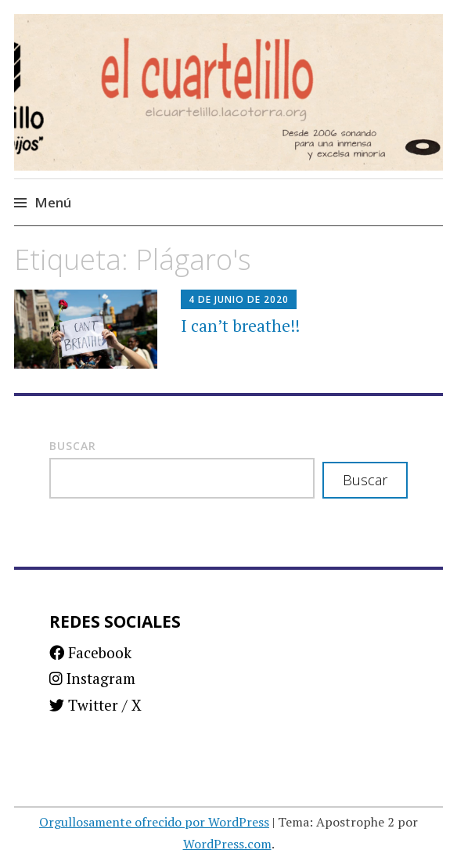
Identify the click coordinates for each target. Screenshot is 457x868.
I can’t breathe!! (240, 326)
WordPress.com (227, 844)
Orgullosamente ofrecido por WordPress (154, 822)
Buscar (73, 446)
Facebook (90, 652)
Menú (53, 202)
